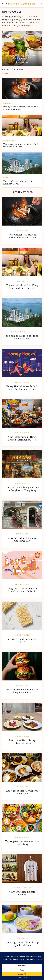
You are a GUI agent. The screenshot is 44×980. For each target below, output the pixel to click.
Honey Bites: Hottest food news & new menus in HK (22, 236)
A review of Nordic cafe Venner (22, 893)
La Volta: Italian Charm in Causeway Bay (22, 539)
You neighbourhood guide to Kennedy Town (22, 337)
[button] (41, 4)
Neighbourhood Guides (22, 332)
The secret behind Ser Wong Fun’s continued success (22, 287)
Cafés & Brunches (22, 888)
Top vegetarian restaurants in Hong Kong (22, 843)
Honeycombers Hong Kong (22, 4)
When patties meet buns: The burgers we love (22, 691)
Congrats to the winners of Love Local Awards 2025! (22, 590)
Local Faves (22, 281)
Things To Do (22, 382)
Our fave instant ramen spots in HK (22, 640)
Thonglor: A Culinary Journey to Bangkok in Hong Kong (22, 489)
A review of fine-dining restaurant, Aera (22, 742)
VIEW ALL (5, 73)
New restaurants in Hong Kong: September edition (22, 438)
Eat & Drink (22, 231)
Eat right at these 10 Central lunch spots (22, 792)
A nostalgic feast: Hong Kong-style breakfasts (22, 944)
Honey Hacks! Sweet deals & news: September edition (22, 388)
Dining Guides (22, 433)
